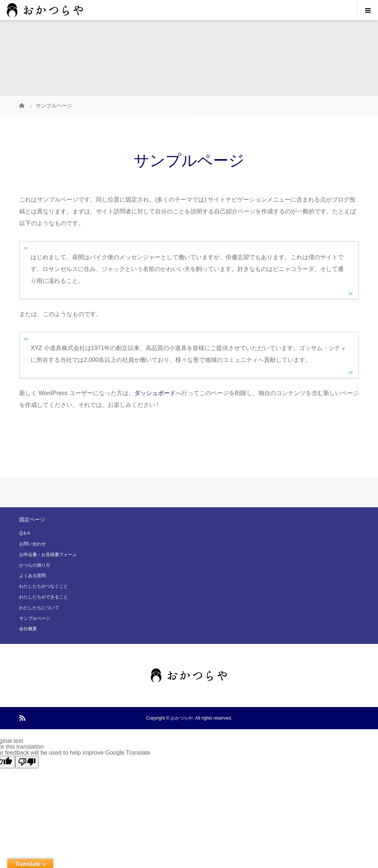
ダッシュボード (155, 393)
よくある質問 (32, 576)
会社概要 (28, 629)
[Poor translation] (27, 762)
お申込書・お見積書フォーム (48, 555)
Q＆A (25, 533)
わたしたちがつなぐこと (44, 586)
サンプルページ (35, 618)
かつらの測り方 (35, 565)
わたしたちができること (44, 597)
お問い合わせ (32, 544)
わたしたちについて (39, 608)
